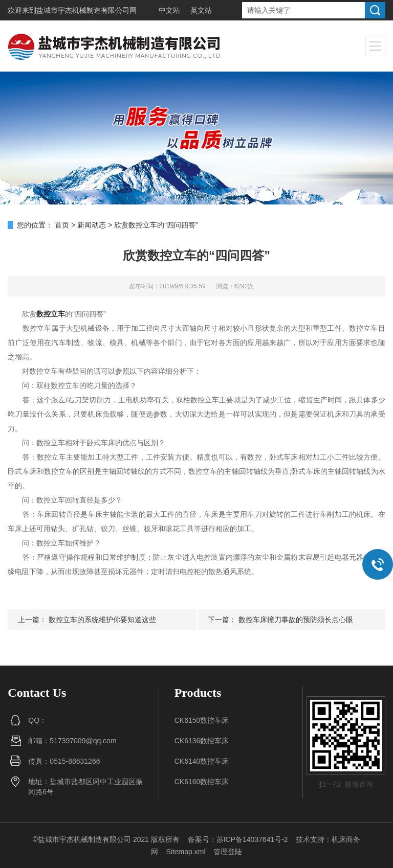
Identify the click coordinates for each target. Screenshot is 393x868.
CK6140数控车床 (202, 761)
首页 (62, 225)
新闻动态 (92, 225)
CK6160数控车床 (202, 782)
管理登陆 (228, 852)
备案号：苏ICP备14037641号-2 (238, 839)
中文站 (169, 10)
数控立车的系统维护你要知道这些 (102, 620)
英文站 (201, 10)
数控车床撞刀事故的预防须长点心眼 (296, 620)
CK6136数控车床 (202, 741)
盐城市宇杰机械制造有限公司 (83, 10)
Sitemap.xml (185, 852)
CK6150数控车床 (202, 720)
